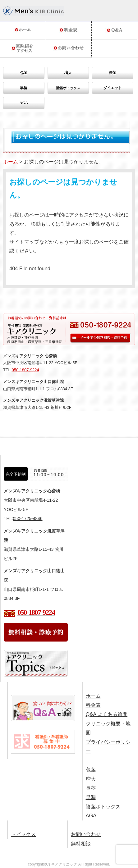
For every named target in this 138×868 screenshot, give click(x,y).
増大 (68, 73)
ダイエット (113, 88)
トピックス (23, 834)
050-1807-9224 (25, 370)
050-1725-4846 (28, 519)
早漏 (24, 88)
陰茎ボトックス (103, 806)
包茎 (24, 73)
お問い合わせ (86, 834)
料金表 (93, 705)
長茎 (113, 73)
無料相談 (81, 843)
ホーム (11, 162)
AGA (24, 103)
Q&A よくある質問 (107, 714)
